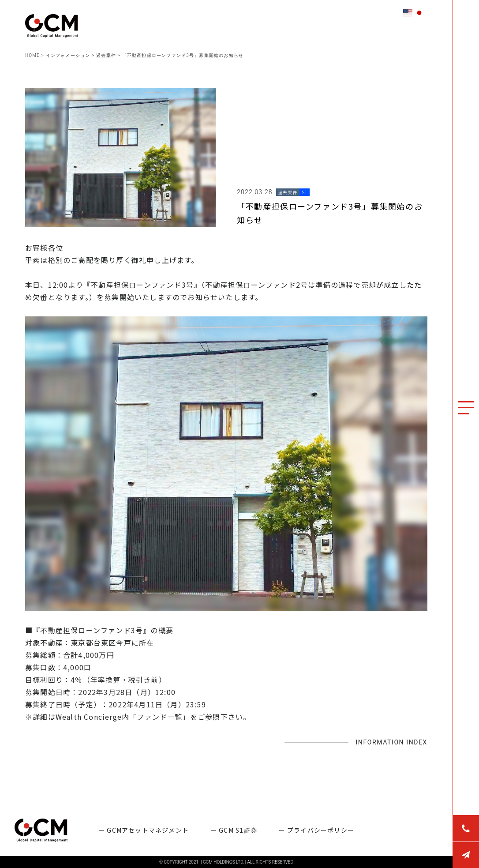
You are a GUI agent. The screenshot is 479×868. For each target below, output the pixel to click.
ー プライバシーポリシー (316, 830)
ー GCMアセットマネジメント (144, 830)
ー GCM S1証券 (234, 830)
